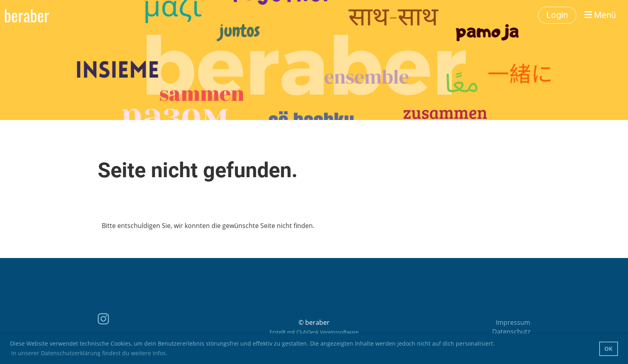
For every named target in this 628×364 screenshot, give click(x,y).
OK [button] (608, 349)
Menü (600, 15)
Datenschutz (511, 332)
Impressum (513, 322)
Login (557, 15)
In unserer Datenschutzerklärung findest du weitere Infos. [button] (89, 353)
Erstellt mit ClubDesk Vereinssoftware (314, 332)
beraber (27, 15)
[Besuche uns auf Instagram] (103, 319)
